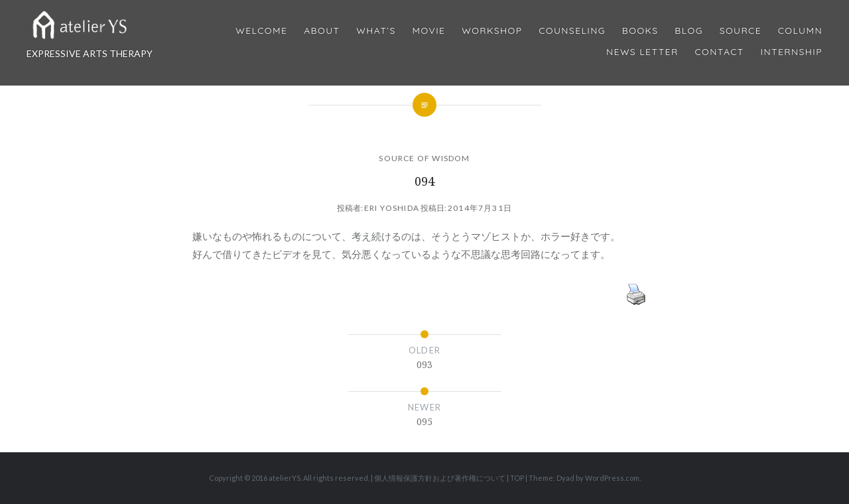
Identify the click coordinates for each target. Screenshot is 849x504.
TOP (517, 478)
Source (741, 31)
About (322, 31)
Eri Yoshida (392, 208)
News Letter (642, 52)
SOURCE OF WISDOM (424, 158)
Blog (688, 31)
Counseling (572, 31)
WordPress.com (612, 478)
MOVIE (429, 31)
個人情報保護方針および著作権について (440, 478)
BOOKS (640, 31)
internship (792, 52)
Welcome (261, 31)
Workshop (492, 31)
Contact (720, 52)
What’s (376, 31)
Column (800, 31)
